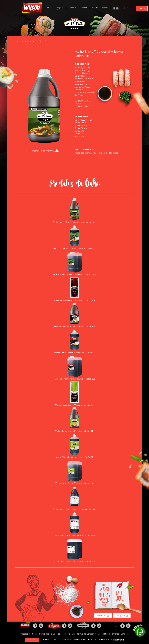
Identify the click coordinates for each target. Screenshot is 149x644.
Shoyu (47, 41)
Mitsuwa (26, 41)
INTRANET (32, 640)
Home (17, 41)
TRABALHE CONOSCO (116, 8)
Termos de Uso (68, 634)
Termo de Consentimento (89, 634)
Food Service (37, 41)
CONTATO (105, 8)
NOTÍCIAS (95, 8)
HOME (49, 8)
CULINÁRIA (84, 8)
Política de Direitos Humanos (115, 634)
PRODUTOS (72, 8)
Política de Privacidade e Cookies (45, 634)
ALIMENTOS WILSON (59, 8)
